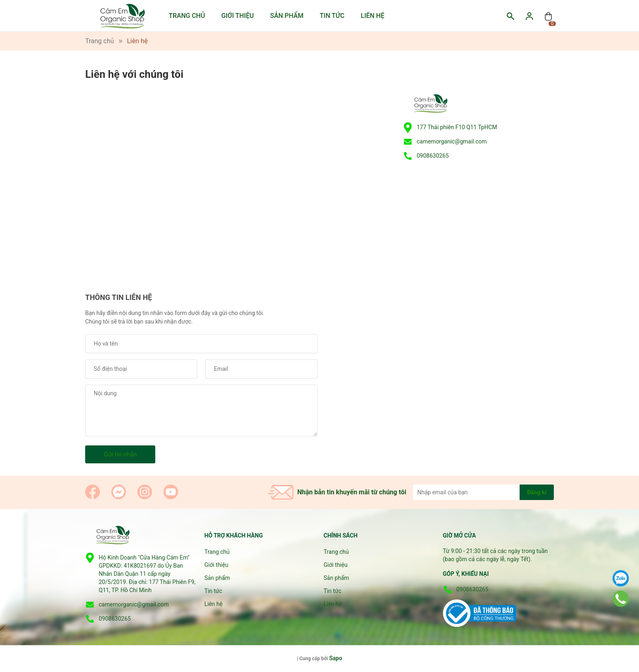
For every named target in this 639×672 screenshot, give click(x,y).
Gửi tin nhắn (120, 454)
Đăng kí (537, 492)
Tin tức (332, 16)
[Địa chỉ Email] (484, 492)
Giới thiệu (238, 16)
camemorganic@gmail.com (452, 141)
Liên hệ (372, 16)
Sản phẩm (287, 16)
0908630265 (433, 156)
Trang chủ (187, 16)
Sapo (336, 658)
